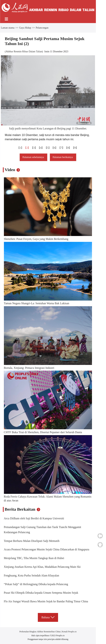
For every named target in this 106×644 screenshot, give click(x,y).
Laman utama (8, 28)
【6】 (55, 148)
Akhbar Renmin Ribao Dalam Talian (24, 52)
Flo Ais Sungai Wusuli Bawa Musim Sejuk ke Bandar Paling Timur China (46, 601)
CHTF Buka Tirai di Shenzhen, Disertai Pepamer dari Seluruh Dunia (43, 432)
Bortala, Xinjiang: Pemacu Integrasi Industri (29, 368)
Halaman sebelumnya (33, 157)
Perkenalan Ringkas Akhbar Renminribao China (40, 632)
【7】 (62, 148)
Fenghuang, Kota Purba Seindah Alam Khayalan (32, 575)
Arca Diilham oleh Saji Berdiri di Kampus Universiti (34, 518)
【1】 (21, 148)
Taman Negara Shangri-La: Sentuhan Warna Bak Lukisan (37, 303)
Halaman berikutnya (63, 157)
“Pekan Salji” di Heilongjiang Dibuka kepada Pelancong (36, 584)
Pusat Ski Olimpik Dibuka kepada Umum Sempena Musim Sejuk (41, 593)
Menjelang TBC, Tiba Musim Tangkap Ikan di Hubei (34, 558)
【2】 (27, 148)
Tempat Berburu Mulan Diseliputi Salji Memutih (32, 541)
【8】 (68, 148)
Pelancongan (42, 28)
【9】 (75, 148)
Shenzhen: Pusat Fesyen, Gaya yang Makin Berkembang (36, 239)
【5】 (48, 148)
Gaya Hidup (25, 28)
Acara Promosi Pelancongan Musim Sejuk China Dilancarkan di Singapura (47, 549)
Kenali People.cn (69, 632)
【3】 (34, 148)
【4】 (41, 148)
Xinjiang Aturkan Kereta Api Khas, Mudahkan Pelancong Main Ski (42, 567)
